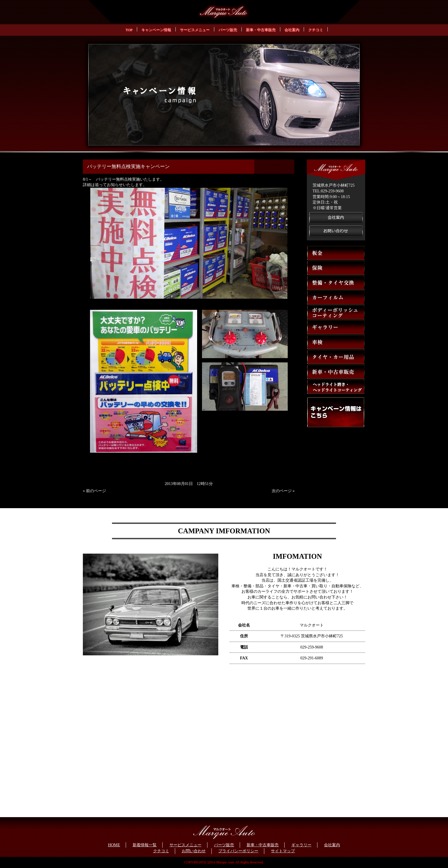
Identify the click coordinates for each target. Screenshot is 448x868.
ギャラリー (301, 845)
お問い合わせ (194, 851)
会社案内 (332, 845)
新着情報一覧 (145, 845)
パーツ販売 (224, 845)
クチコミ (161, 851)
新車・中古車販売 (263, 845)
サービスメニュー (185, 845)
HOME (114, 845)
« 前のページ (94, 491)
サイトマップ (283, 851)
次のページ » (283, 491)
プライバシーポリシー (238, 851)
